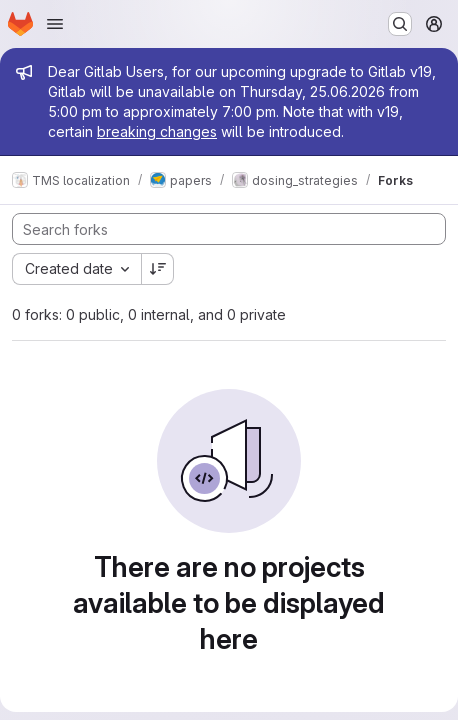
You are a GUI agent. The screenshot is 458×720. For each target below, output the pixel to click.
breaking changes (157, 131)
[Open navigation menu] (55, 24)
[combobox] (76, 269)
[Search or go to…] (400, 24)
